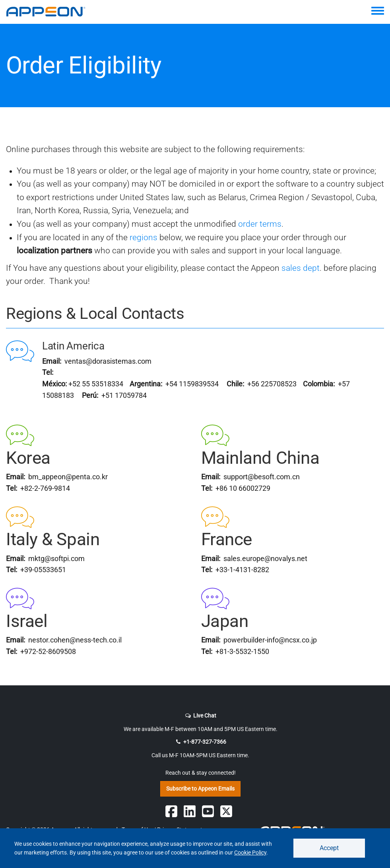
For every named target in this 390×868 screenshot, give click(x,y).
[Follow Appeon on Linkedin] (190, 811)
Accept (329, 848)
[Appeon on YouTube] (208, 811)
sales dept (301, 268)
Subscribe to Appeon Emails (200, 789)
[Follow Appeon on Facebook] (171, 811)
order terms (260, 224)
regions (144, 237)
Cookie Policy (250, 853)
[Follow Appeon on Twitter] (226, 811)
